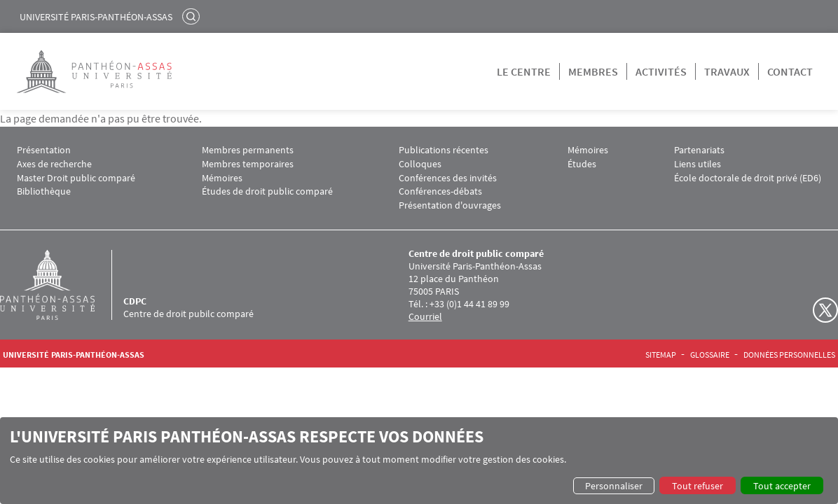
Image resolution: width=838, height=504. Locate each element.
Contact (790, 71)
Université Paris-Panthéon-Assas (96, 17)
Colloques (420, 164)
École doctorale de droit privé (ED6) (748, 178)
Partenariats (699, 150)
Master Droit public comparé (76, 178)
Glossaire (710, 355)
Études (582, 164)
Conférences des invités (448, 178)
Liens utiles (698, 164)
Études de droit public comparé (267, 191)
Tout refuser (698, 486)
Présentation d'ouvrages (450, 205)
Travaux (727, 71)
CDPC (135, 301)
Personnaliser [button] (614, 486)
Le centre (524, 71)
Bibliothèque (44, 191)
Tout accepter (782, 486)
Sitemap (661, 355)
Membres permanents (248, 150)
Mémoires (222, 178)
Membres (593, 71)
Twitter (825, 310)
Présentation (44, 150)
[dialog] (419, 461)
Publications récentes (444, 150)
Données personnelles (789, 355)
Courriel (425, 316)
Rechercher (193, 16)
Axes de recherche (54, 164)
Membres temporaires (248, 164)
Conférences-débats (440, 191)
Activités (661, 71)
